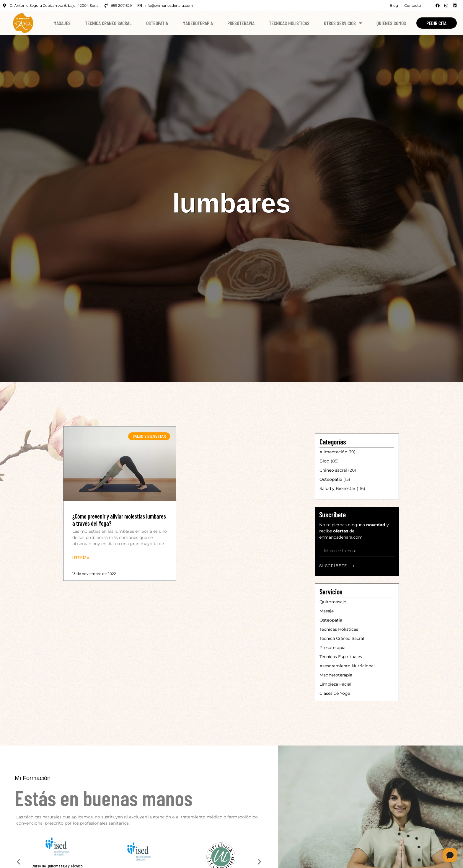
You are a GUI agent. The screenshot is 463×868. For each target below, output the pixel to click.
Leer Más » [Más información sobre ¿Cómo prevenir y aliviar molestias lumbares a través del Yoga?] (81, 558)
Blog (325, 461)
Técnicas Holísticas (289, 23)
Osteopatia (157, 23)
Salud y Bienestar (338, 488)
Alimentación (333, 452)
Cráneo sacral (333, 470)
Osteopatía (331, 479)
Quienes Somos (391, 23)
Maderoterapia (198, 23)
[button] (18, 862)
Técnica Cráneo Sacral (108, 23)
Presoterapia (241, 23)
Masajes (62, 23)
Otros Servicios (343, 23)
